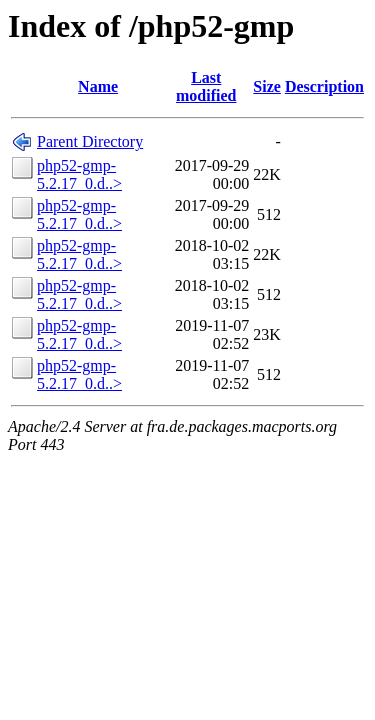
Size (267, 86)
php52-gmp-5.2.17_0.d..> (79, 174)
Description (324, 86)
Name (98, 86)
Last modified (206, 86)
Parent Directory (90, 141)
